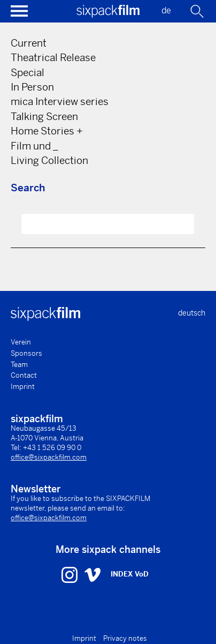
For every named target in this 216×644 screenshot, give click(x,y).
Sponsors (26, 353)
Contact (24, 375)
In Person (32, 87)
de (166, 10)
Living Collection (49, 160)
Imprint (23, 387)
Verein (21, 342)
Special (28, 73)
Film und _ (34, 146)
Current (29, 43)
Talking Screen (44, 117)
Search (28, 188)
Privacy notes (125, 638)
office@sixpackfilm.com (49, 457)
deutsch (192, 313)
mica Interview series (60, 102)
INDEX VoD (130, 574)
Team (19, 365)
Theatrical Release (53, 58)
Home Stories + (47, 131)
